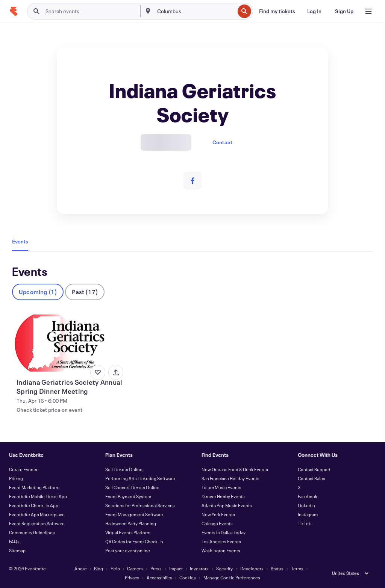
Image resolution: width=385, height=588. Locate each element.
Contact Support (314, 469)
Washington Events (221, 550)
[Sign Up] (344, 11)
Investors (199, 568)
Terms (297, 568)
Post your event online (128, 550)
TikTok (304, 523)
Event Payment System (128, 496)
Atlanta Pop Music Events (227, 505)
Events (20, 241)
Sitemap (17, 550)
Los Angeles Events (221, 541)
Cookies (188, 577)
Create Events (23, 469)
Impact (176, 568)
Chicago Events (217, 523)
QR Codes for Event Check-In (134, 541)
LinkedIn (306, 505)
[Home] (14, 11)
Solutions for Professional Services (140, 505)
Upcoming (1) (38, 292)
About (81, 568)
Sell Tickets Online (124, 469)
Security (224, 568)
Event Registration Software (37, 523)
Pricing (16, 478)
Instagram (308, 514)
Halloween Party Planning (131, 523)
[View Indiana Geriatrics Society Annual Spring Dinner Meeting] (69, 343)
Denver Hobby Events (223, 496)
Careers (135, 568)
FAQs (14, 541)
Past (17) (85, 292)
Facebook (308, 496)
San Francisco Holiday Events (230, 478)
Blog (99, 568)
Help (115, 568)
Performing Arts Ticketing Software (140, 478)
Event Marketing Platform (34, 487)
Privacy (132, 577)
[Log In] (314, 11)
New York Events (218, 514)
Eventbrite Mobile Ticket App (38, 496)
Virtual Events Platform (128, 532)
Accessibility (159, 577)
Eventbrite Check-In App (34, 505)
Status (277, 568)
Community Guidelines (32, 532)
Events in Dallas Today (224, 532)
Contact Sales (311, 478)
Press (156, 568)
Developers (252, 568)
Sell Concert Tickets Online (132, 487)
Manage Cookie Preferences (232, 577)
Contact (222, 142)
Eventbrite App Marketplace (37, 514)
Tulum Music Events (221, 487)
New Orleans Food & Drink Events (235, 469)
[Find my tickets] (277, 11)
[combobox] (195, 11)
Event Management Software (134, 514)
